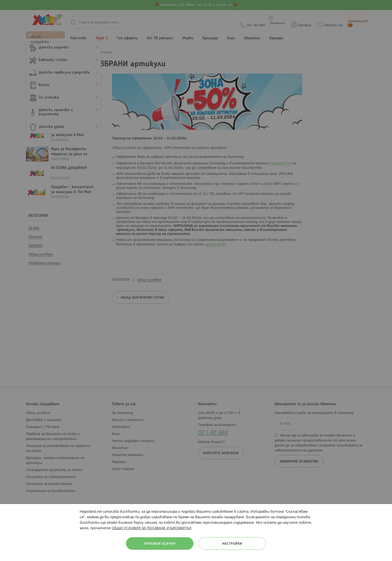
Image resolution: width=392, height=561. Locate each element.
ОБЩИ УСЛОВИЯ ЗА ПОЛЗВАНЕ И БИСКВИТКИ (151, 528)
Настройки (232, 544)
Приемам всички (160, 544)
